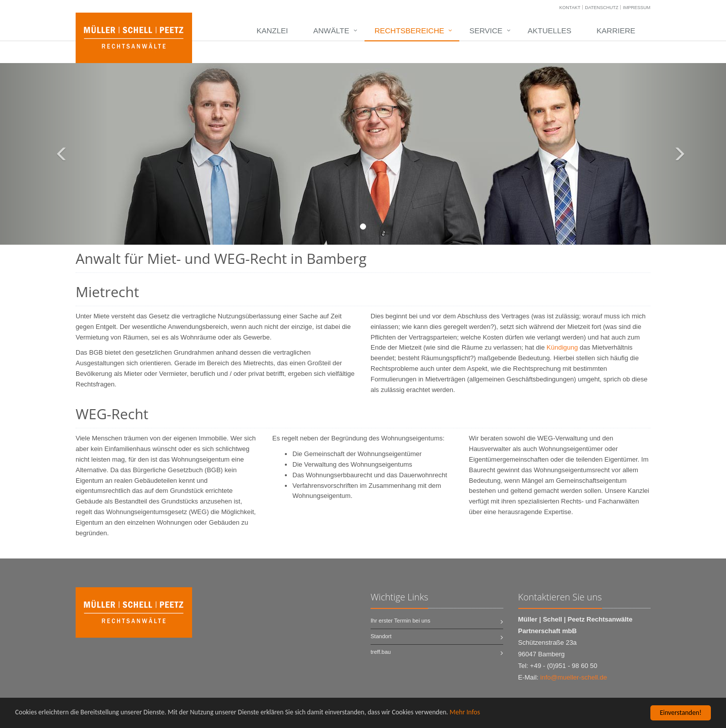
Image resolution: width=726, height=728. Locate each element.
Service (486, 31)
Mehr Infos (465, 713)
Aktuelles (550, 31)
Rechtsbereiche (409, 31)
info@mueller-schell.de (574, 677)
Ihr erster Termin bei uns (400, 621)
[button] (54, 154)
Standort (381, 636)
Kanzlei (273, 31)
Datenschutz (601, 8)
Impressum (637, 8)
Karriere (616, 31)
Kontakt (570, 8)
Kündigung (562, 347)
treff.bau (381, 652)
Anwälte (331, 31)
